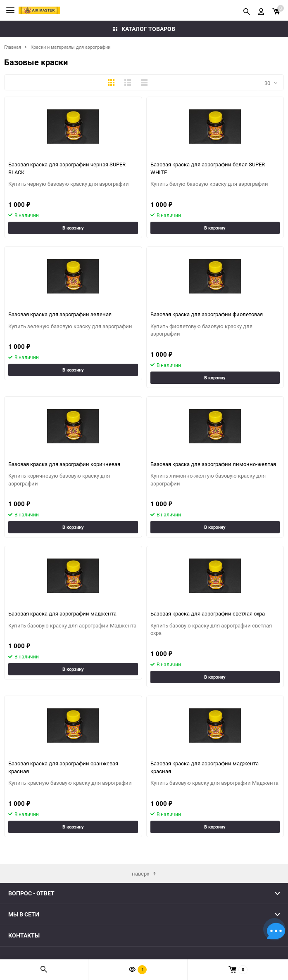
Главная (13, 47)
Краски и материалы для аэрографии (70, 47)
